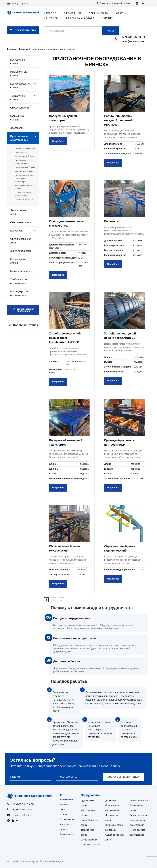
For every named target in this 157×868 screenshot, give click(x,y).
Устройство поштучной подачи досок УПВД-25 (120, 336)
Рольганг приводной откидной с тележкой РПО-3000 (118, 120)
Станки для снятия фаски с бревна (23, 194)
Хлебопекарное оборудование (19, 281)
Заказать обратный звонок (114, 3)
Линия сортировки (21, 251)
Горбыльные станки (17, 118)
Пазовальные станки (18, 261)
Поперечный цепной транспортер (63, 118)
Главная (64, 805)
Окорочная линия (20, 108)
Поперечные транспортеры (21, 162)
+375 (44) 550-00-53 (23, 809)
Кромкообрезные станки (23, 85)
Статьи (121, 13)
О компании (72, 13)
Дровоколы (17, 128)
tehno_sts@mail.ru (21, 3)
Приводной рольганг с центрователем (120, 442)
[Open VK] (143, 3)
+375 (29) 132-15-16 (133, 37)
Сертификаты (99, 13)
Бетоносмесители (20, 271)
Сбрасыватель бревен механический (64, 548)
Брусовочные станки (18, 61)
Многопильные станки (19, 73)
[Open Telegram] (137, 3)
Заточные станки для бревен (25, 187)
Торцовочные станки (23, 97)
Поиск (111, 31)
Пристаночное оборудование (23, 138)
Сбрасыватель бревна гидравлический (120, 548)
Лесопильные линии (18, 212)
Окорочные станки (21, 222)
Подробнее (58, 141)
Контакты (51, 18)
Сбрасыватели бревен (25, 167)
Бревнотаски (21, 152)
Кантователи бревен (24, 171)
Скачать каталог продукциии (23, 310)
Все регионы (66, 834)
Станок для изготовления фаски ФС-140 (66, 223)
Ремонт (107, 18)
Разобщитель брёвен (25, 156)
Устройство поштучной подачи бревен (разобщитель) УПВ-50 (65, 338)
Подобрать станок (23, 325)
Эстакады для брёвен (25, 148)
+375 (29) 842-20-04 (133, 42)
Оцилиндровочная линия (21, 241)
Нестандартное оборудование (19, 293)
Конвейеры (23, 231)
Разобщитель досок (24, 200)
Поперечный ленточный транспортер (66, 442)
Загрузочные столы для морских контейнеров (24, 178)
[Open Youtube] (14, 821)
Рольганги (111, 221)
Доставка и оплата (80, 18)
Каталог (50, 13)
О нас (63, 809)
